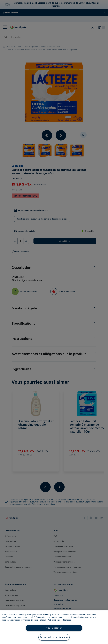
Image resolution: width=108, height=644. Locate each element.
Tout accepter (54, 628)
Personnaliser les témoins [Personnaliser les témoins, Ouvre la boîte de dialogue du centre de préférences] (54, 637)
